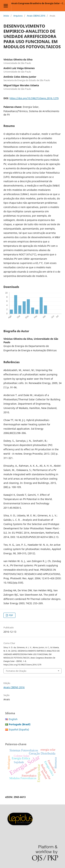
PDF (11, 615)
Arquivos (18, 16)
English (13, 719)
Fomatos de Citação (16, 671)
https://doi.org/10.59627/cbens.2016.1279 (34, 98)
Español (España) (19, 729)
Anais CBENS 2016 (36, 16)
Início (6, 16)
